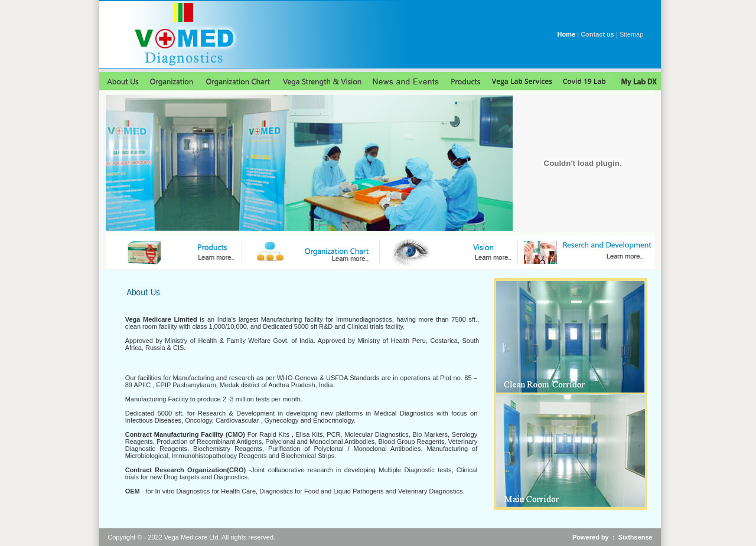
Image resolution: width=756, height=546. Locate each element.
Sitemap (631, 34)
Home (567, 34)
